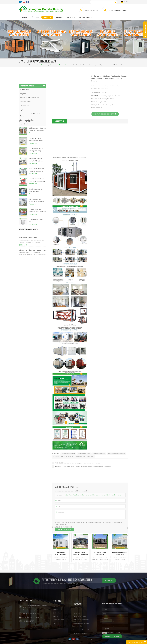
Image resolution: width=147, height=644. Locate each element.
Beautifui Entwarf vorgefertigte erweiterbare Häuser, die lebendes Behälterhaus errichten (80, 554)
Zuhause (24, 17)
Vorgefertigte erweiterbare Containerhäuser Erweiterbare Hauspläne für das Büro (120, 554)
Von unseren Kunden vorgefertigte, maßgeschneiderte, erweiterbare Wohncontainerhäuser (100, 554)
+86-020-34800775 (92, 11)
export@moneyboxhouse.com (118, 11)
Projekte (59, 17)
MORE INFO (71, 17)
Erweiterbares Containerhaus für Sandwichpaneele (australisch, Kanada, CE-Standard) (61, 554)
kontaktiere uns (86, 17)
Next (128, 528)
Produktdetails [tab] (59, 121)
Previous (124, 528)
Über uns (35, 17)
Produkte (47, 17)
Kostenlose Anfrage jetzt (136, 642)
